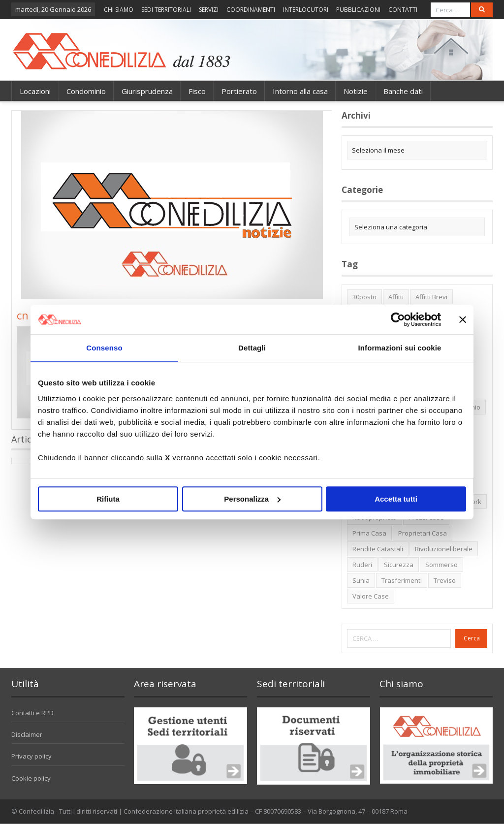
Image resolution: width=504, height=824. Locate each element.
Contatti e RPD (32, 713)
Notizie (356, 91)
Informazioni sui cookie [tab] (400, 348)
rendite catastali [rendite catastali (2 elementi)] (378, 549)
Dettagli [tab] (252, 348)
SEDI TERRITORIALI (166, 10)
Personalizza (252, 499)
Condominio (86, 91)
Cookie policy (31, 778)
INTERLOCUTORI (306, 10)
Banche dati (403, 91)
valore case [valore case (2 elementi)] (371, 596)
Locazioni (35, 91)
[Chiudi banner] (463, 319)
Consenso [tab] (104, 348)
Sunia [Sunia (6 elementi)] (361, 580)
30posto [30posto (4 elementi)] (364, 297)
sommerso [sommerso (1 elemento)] (441, 565)
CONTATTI (403, 10)
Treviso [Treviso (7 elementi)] (445, 580)
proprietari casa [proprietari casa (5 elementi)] (423, 533)
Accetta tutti (396, 499)
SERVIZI (209, 10)
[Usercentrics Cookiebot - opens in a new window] (398, 319)
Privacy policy (31, 756)
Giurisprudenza (147, 91)
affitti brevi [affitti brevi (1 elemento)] (431, 297)
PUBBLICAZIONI (358, 10)
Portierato (239, 91)
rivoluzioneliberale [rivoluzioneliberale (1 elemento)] (444, 549)
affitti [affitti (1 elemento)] (396, 297)
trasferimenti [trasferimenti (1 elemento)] (402, 580)
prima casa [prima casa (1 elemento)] (369, 533)
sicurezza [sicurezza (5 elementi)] (399, 565)
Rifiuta (108, 499)
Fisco (197, 91)
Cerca (472, 638)
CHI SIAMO (119, 10)
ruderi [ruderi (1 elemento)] (362, 565)
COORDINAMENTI (251, 10)
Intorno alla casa (300, 91)
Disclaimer (27, 734)
